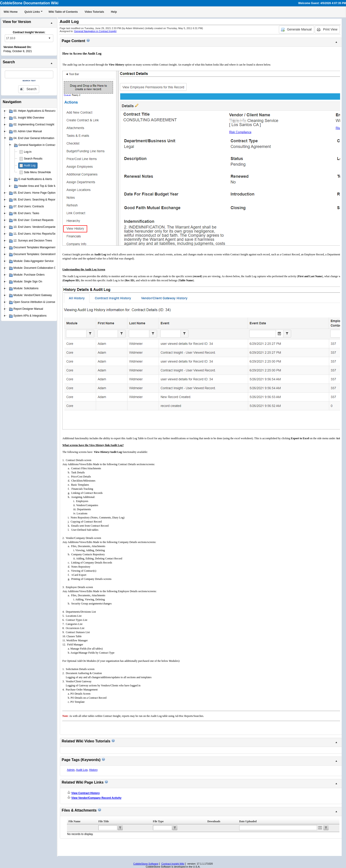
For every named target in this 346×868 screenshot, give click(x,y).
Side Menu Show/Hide (37, 172)
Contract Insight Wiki (173, 864)
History (93, 770)
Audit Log (30, 165)
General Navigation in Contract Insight (95, 31)
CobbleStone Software (146, 864)
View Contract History (85, 793)
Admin (71, 770)
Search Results (33, 159)
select (49, 38)
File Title (104, 821)
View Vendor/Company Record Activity (96, 798)
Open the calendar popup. (320, 828)
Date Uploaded (248, 821)
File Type (158, 821)
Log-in (28, 152)
